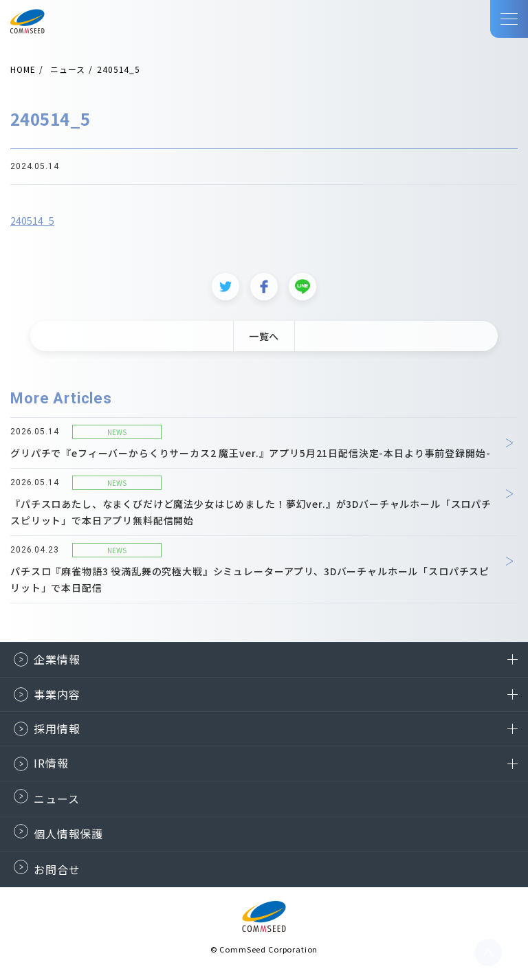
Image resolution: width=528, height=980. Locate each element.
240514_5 (32, 225)
